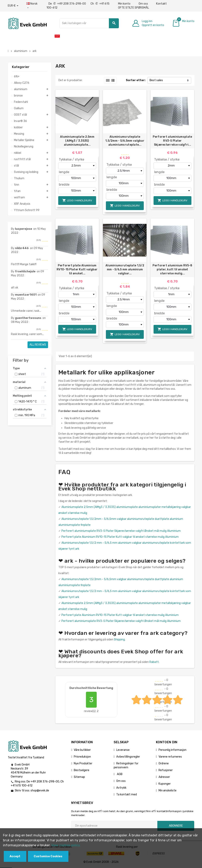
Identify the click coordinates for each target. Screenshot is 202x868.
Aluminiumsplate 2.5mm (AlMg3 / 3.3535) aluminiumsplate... (77, 141)
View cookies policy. (66, 845)
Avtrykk (121, 788)
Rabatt (154, 662)
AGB (119, 774)
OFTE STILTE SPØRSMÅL (134, 8)
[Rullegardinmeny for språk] (33, 6)
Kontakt (161, 4)
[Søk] (89, 23)
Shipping (119, 640)
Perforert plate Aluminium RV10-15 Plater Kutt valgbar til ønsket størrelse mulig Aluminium (120, 537)
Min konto (124, 4)
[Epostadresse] (114, 826)
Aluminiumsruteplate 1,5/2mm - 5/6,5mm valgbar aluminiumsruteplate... (125, 141)
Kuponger (165, 784)
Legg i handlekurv (77, 200)
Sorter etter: (136, 80)
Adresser (164, 777)
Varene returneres (170, 757)
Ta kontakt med (127, 794)
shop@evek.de (40, 791)
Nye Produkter (83, 763)
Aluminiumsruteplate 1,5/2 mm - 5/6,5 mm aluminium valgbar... (125, 269)
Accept (15, 856)
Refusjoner (166, 770)
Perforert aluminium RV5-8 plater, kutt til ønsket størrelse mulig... (172, 269)
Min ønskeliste (168, 791)
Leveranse (123, 750)
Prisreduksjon (82, 757)
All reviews (38, 345)
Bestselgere (82, 770)
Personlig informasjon (172, 750)
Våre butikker (82, 750)
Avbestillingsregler (128, 757)
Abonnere (176, 826)
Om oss (143, 4)
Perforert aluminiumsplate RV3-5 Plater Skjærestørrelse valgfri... (172, 141)
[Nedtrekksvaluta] (13, 6)
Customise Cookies (48, 856)
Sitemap (79, 777)
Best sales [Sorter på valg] (156, 80)
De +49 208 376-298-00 (67, 4)
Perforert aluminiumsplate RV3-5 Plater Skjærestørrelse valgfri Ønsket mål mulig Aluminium (121, 531)
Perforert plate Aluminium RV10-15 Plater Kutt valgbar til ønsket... (77, 269)
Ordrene (164, 763)
